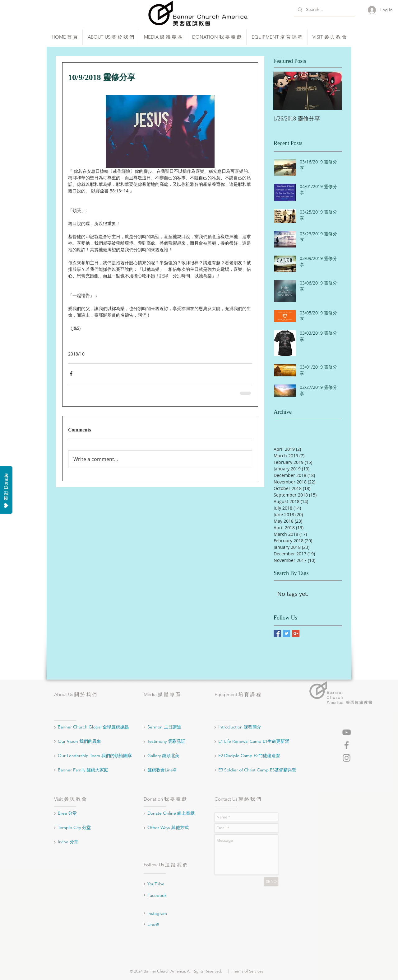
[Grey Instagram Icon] (347, 758)
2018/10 (76, 354)
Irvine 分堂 (69, 842)
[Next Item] (332, 91)
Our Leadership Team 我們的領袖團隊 (95, 756)
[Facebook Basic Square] (277, 633)
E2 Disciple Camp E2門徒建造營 (249, 756)
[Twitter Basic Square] (287, 633)
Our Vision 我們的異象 (79, 741)
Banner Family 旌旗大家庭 (83, 770)
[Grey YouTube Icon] (347, 732)
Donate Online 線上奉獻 (171, 813)
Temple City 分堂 (75, 827)
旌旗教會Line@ (162, 770)
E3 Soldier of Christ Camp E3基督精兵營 (257, 770)
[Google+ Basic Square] (296, 633)
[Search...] (324, 10)
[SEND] (271, 882)
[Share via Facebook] (71, 374)
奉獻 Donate (6, 491)
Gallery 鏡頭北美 (163, 756)
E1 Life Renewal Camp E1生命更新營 (254, 741)
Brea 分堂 (67, 813)
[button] (111, 37)
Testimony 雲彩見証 (166, 741)
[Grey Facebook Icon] (347, 745)
